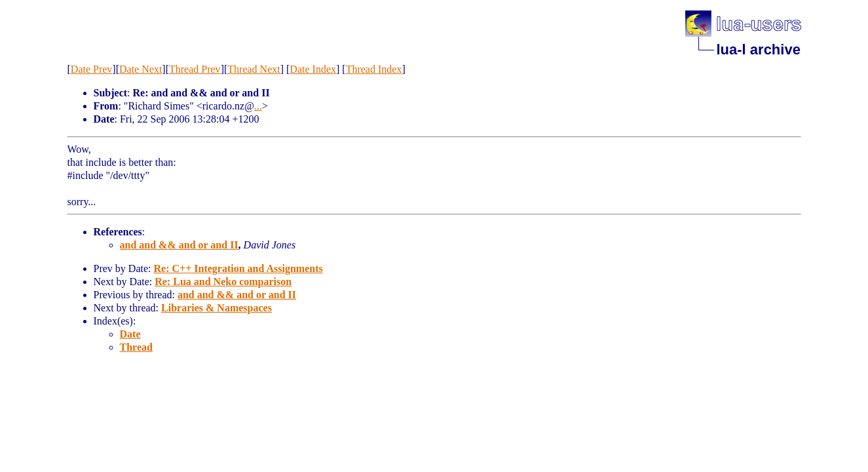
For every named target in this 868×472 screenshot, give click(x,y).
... (258, 106)
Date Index (313, 69)
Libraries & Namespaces (217, 308)
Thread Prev (195, 69)
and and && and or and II (179, 245)
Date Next (141, 69)
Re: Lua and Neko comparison (223, 282)
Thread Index (374, 69)
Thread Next (254, 69)
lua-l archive (759, 49)
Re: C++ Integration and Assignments (238, 268)
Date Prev (92, 69)
